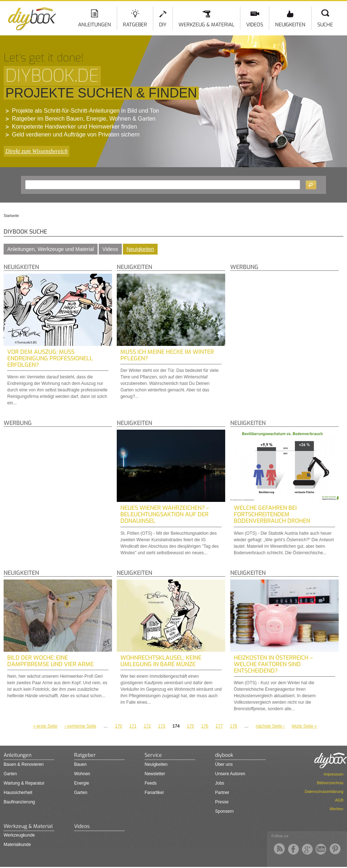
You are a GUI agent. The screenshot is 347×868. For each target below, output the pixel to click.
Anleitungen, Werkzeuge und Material (51, 249)
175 (190, 726)
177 (219, 726)
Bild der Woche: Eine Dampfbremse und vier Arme (50, 661)
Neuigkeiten (290, 25)
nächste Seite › (270, 726)
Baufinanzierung (19, 802)
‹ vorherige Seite (81, 726)
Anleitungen (95, 25)
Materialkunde (17, 845)
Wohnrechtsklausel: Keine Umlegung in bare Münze (161, 661)
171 (133, 726)
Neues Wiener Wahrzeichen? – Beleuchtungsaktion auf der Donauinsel (165, 514)
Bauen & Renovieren (24, 764)
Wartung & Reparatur (24, 783)
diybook (224, 755)
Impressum (334, 774)
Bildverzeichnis (330, 783)
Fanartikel (154, 793)
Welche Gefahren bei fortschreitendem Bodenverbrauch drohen (272, 514)
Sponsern (224, 811)
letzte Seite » (304, 726)
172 (147, 726)
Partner (222, 793)
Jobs (220, 783)
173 (162, 726)
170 (119, 726)
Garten (10, 774)
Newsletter (155, 774)
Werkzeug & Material (206, 25)
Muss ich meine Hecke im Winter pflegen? (167, 355)
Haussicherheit (18, 793)
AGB (339, 800)
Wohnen (82, 774)
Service (153, 755)
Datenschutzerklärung (324, 791)
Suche (325, 25)
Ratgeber (135, 25)
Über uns (224, 764)
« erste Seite (45, 726)
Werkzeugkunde (19, 835)
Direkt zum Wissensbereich (37, 151)
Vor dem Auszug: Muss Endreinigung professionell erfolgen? (50, 358)
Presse (222, 802)
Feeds (151, 783)
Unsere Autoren (230, 774)
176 (205, 726)
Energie (82, 783)
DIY (163, 25)
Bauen (80, 764)
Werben (337, 809)
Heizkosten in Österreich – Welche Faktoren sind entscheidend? (273, 664)
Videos (255, 25)
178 (234, 726)
